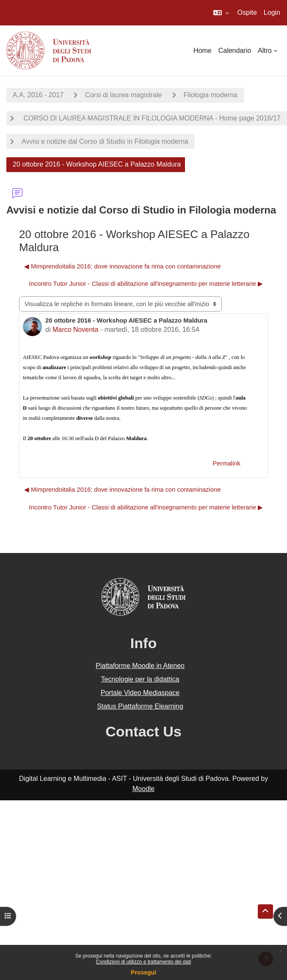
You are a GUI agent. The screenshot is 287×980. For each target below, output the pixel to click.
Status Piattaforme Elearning (140, 706)
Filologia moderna (211, 95)
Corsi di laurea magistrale (123, 95)
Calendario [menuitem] (235, 51)
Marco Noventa (76, 330)
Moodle (143, 789)
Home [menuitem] (203, 51)
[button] (221, 13)
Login (272, 12)
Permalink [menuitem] (226, 463)
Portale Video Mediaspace (140, 693)
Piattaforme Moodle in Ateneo (140, 666)
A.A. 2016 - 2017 (38, 95)
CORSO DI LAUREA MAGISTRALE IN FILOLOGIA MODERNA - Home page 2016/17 (151, 118)
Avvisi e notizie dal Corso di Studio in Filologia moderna (105, 141)
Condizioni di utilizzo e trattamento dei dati (144, 962)
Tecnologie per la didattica (140, 679)
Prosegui (143, 972)
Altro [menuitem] (265, 51)
